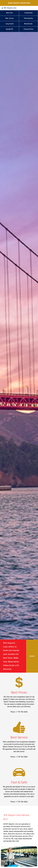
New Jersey (9, 18)
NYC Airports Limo (10, 8)
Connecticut (28, 13)
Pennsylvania (28, 18)
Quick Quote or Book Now (19, 3)
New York (9, 13)
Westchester (28, 24)
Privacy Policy (28, 29)
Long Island (9, 24)
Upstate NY (9, 29)
